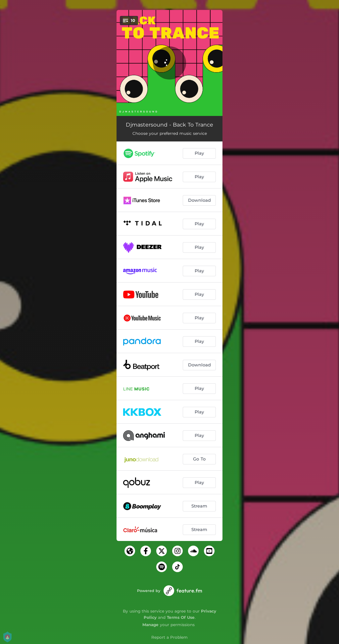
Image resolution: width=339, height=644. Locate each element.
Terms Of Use (181, 617)
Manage (150, 625)
